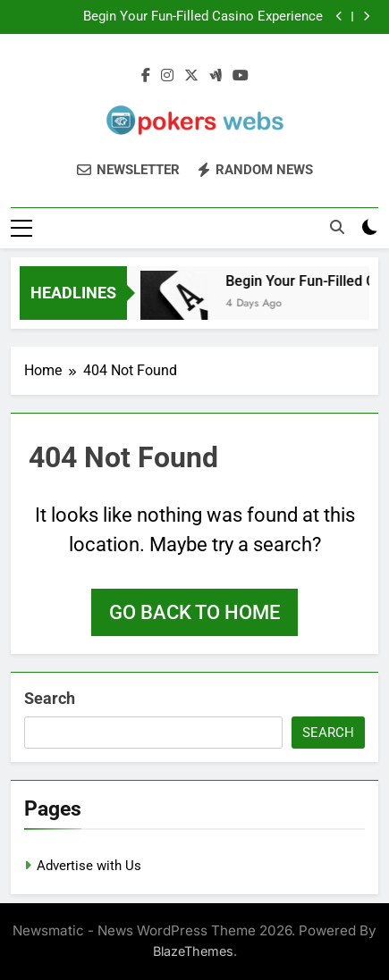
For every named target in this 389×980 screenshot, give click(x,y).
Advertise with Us (89, 866)
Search (50, 698)
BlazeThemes (193, 951)
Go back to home (194, 612)
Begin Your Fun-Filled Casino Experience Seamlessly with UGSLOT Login (203, 17)
